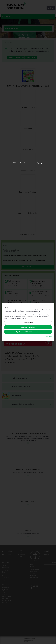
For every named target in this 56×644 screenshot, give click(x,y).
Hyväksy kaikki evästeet (28, 327)
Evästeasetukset (28, 323)
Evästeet (49, 336)
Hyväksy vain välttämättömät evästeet (28, 332)
